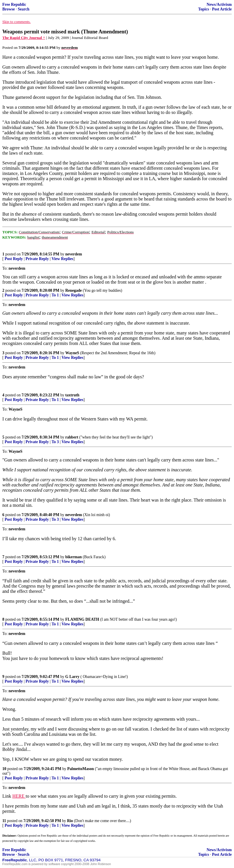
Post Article (222, 9)
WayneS (72, 353)
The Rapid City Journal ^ (24, 38)
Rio (70, 821)
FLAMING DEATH (82, 619)
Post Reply (14, 259)
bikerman (74, 557)
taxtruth (72, 395)
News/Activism (219, 5)
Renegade (74, 290)
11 (4, 821)
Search (24, 9)
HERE (19, 796)
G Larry (72, 677)
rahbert (72, 437)
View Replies (63, 259)
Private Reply (37, 259)
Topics (204, 9)
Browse (9, 9)
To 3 (55, 442)
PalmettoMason (81, 769)
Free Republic (14, 5)
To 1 (55, 295)
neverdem (74, 254)
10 (4, 769)
